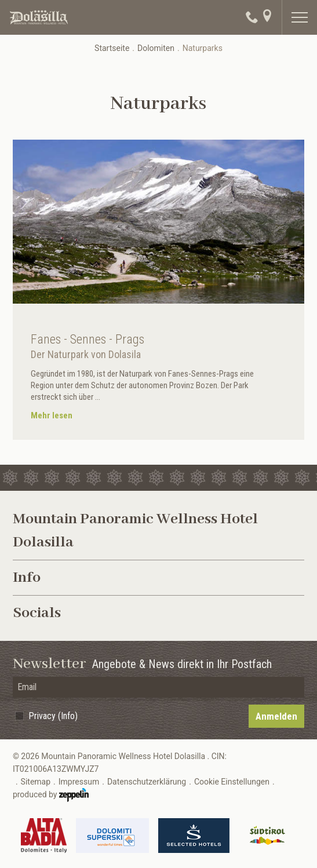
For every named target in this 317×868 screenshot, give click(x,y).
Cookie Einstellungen (232, 782)
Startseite (112, 48)
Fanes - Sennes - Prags (88, 339)
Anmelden (276, 716)
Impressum (79, 782)
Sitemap (36, 782)
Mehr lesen (52, 415)
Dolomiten (156, 48)
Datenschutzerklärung (147, 782)
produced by (51, 795)
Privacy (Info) (53, 716)
